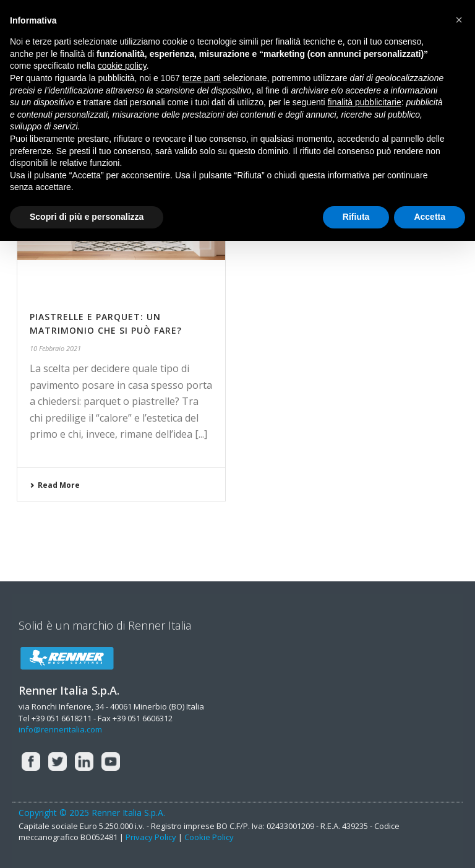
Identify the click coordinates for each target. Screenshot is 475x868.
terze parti (202, 78)
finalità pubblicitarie (365, 102)
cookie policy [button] (122, 66)
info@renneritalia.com (60, 729)
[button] (459, 20)
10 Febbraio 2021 (55, 348)
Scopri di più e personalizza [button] (87, 217)
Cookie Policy (209, 837)
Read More (55, 485)
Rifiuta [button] (356, 217)
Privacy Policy (151, 837)
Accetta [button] (430, 217)
